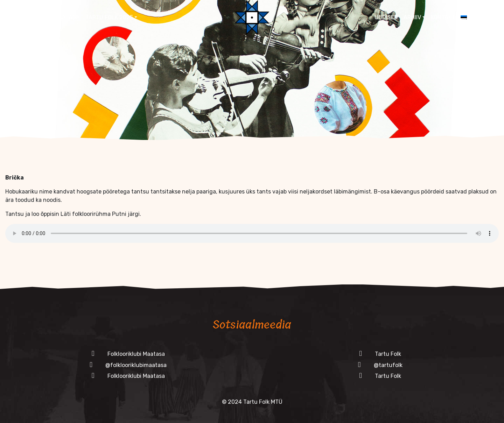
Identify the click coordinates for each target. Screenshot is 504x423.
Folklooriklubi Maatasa (44, 17)
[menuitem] (472, 17)
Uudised (386, 17)
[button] (492, 17)
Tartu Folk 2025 (109, 17)
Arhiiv (412, 17)
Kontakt (443, 17)
